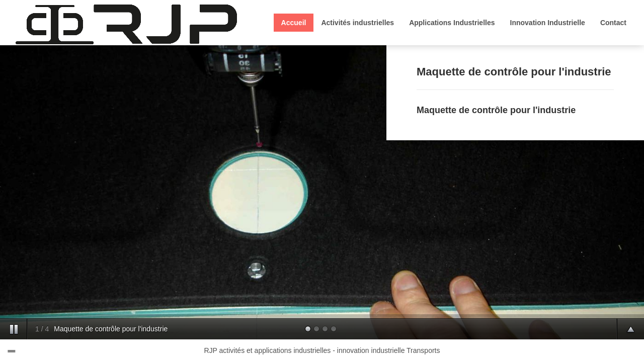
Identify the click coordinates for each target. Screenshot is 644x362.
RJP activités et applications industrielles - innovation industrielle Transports (322, 350)
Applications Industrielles (452, 23)
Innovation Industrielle (548, 23)
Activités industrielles (357, 23)
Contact (613, 23)
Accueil (294, 23)
